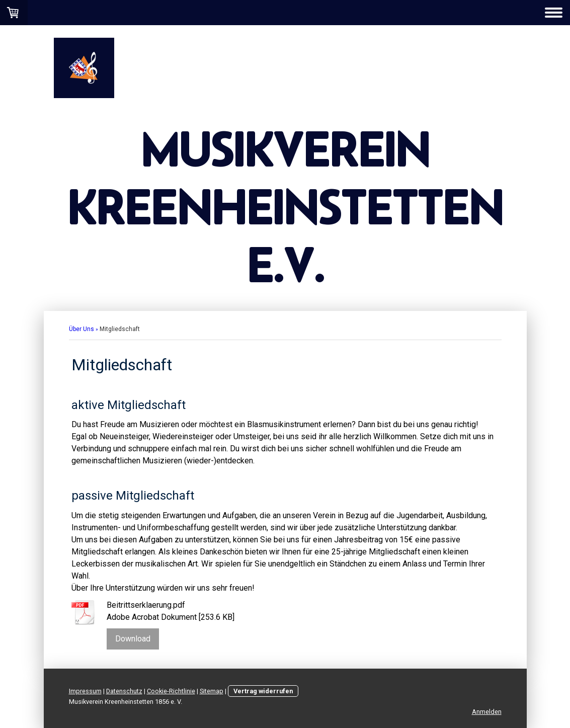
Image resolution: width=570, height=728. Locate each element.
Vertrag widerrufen (263, 691)
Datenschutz (124, 691)
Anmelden (487, 712)
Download (133, 639)
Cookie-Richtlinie (171, 691)
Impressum (85, 691)
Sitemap (212, 691)
